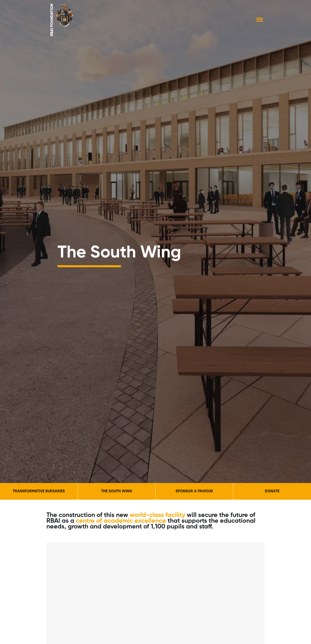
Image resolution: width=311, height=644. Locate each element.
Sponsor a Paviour (194, 491)
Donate (272, 491)
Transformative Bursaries (39, 491)
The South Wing (117, 491)
